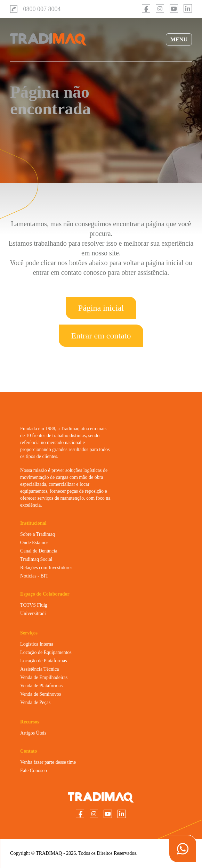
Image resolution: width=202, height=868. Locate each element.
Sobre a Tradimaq (38, 534)
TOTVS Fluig (34, 605)
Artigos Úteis (33, 733)
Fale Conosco (34, 771)
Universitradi (33, 613)
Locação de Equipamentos (46, 652)
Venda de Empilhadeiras (44, 677)
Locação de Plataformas (44, 661)
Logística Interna (37, 644)
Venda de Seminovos (41, 694)
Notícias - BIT (34, 576)
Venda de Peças (35, 702)
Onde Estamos (34, 543)
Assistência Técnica (39, 669)
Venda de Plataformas (41, 686)
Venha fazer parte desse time (48, 762)
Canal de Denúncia (39, 551)
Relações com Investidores (46, 568)
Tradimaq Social (36, 559)
